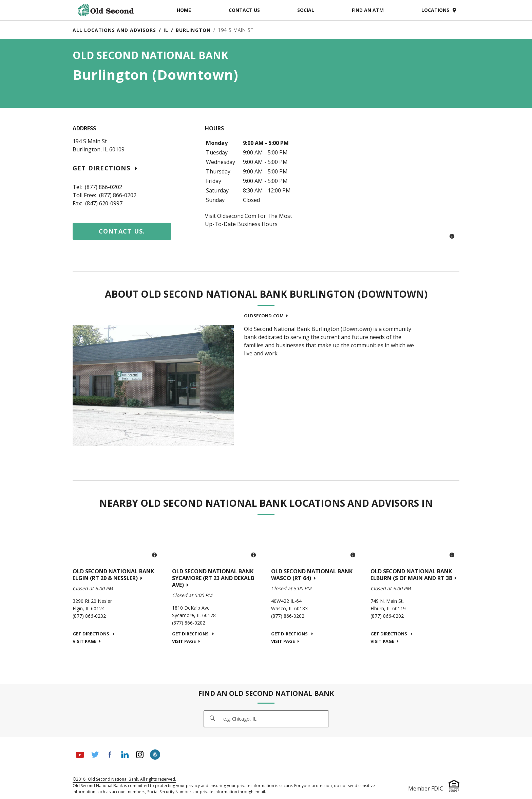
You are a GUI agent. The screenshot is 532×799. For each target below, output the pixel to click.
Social (306, 10)
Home (184, 10)
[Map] (398, 184)
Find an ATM (368, 10)
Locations (440, 10)
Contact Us (244, 10)
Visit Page (87, 641)
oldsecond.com (266, 316)
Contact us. (122, 231)
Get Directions (105, 168)
